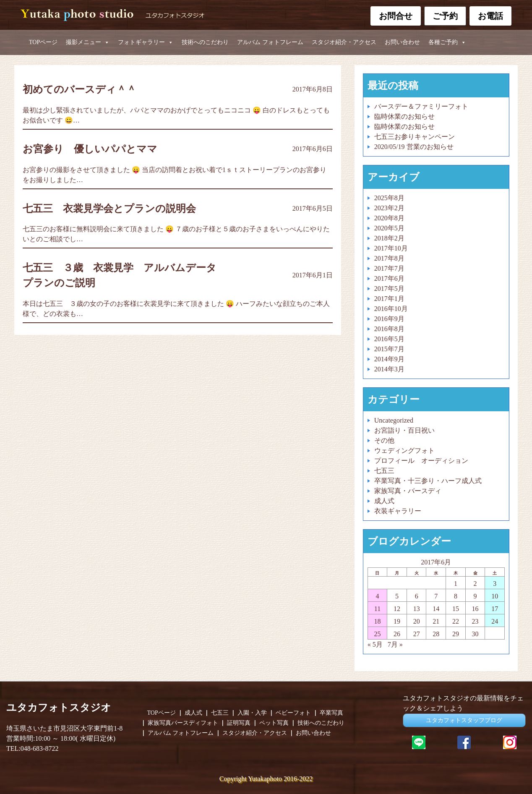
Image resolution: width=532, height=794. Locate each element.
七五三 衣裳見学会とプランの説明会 (114, 209)
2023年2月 (389, 208)
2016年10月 (391, 309)
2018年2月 (389, 238)
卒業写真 (331, 713)
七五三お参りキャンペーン (415, 137)
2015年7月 (389, 349)
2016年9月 (389, 319)
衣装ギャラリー (398, 511)
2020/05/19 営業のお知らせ (414, 147)
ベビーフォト (293, 713)
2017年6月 (389, 278)
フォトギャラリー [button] (146, 42)
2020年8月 (389, 218)
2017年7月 (389, 268)
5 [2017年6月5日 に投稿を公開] (397, 596)
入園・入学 (252, 713)
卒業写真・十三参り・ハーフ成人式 (428, 481)
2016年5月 (389, 339)
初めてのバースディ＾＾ (80, 89)
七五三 (384, 471)
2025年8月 (389, 198)
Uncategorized (394, 420)
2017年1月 (389, 299)
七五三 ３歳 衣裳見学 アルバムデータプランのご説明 (120, 275)
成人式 (384, 501)
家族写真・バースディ (408, 491)
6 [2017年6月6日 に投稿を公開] (417, 596)
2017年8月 (389, 258)
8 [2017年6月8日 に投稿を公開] (456, 596)
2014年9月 (389, 359)
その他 (384, 440)
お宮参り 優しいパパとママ (90, 149)
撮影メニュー (88, 42)
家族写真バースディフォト (183, 723)
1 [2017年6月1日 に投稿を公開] (456, 584)
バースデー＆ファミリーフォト (421, 106)
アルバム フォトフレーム (270, 42)
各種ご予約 (447, 42)
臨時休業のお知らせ (404, 116)
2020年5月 (389, 228)
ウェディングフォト (404, 451)
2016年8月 (389, 329)
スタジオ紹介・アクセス (344, 42)
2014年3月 (389, 369)
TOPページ (43, 42)
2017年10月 (391, 248)
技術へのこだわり (205, 42)
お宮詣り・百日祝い (404, 430)
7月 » (395, 644)
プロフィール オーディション (421, 461)
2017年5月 (389, 289)
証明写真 (239, 723)
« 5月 (375, 644)
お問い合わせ (402, 42)
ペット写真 (274, 723)
